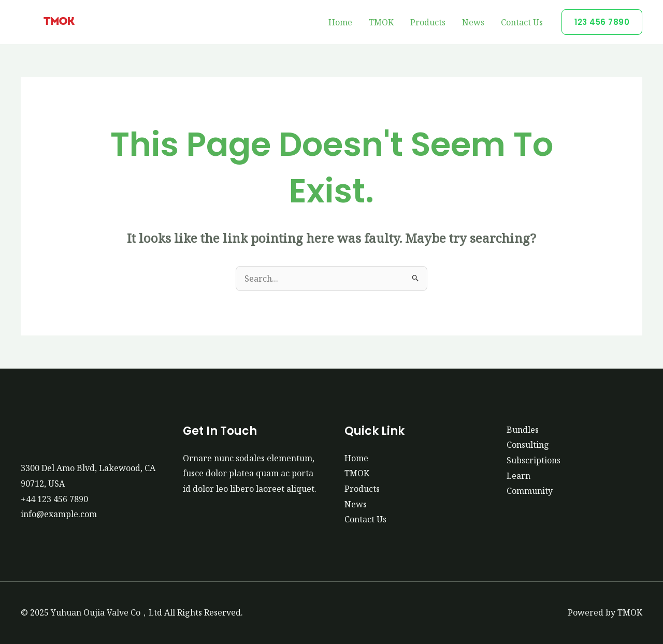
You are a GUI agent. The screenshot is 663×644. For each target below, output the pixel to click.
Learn (518, 476)
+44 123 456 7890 (54, 499)
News (473, 22)
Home (340, 22)
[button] (602, 22)
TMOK (381, 22)
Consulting (528, 445)
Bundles (523, 430)
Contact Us (522, 22)
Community (530, 491)
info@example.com (59, 514)
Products (428, 22)
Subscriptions (534, 460)
